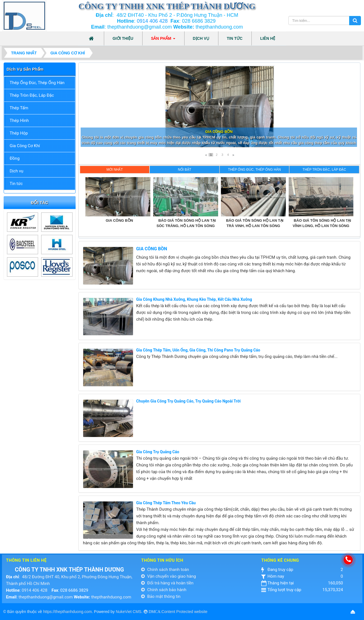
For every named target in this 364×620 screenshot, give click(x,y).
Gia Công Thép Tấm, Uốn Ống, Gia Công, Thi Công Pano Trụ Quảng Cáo (198, 350)
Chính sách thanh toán (165, 570)
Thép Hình (19, 121)
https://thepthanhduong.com (67, 612)
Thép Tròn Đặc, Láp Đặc (32, 95)
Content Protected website (185, 612)
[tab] (115, 170)
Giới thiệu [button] (123, 38)
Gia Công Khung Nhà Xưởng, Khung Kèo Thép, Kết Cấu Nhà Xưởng (194, 299)
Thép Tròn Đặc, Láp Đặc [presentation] (324, 170)
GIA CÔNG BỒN (152, 249)
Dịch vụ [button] (201, 38)
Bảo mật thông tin (161, 596)
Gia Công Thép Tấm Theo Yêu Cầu (166, 503)
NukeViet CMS (129, 612)
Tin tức (16, 184)
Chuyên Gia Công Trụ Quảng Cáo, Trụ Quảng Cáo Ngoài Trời (188, 401)
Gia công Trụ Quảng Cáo (158, 452)
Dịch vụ (17, 171)
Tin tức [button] (235, 38)
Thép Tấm (19, 108)
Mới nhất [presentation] (115, 170)
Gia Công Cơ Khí (25, 146)
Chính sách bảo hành (164, 590)
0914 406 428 (152, 21)
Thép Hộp (19, 133)
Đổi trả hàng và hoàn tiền (167, 583)
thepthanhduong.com (111, 597)
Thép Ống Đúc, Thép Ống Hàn (37, 83)
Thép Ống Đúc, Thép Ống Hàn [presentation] (254, 170)
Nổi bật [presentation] (185, 170)
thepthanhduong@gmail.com (46, 597)
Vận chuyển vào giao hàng (169, 576)
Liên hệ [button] (268, 38)
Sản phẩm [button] (163, 40)
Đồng (15, 158)
